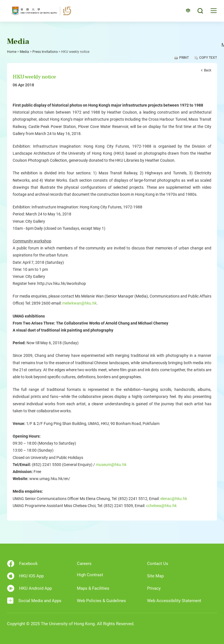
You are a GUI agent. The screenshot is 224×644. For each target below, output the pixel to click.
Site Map (155, 576)
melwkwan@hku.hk (79, 303)
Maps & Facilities (93, 588)
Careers (84, 564)
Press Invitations (45, 52)
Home (12, 52)
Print (184, 58)
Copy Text (208, 58)
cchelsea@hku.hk (161, 506)
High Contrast (90, 575)
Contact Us (158, 564)
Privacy (154, 588)
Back (208, 70)
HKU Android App (29, 588)
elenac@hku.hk (174, 499)
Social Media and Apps (34, 601)
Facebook (22, 564)
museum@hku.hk (111, 465)
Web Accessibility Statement (174, 601)
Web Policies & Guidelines (101, 601)
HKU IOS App (25, 576)
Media (24, 52)
